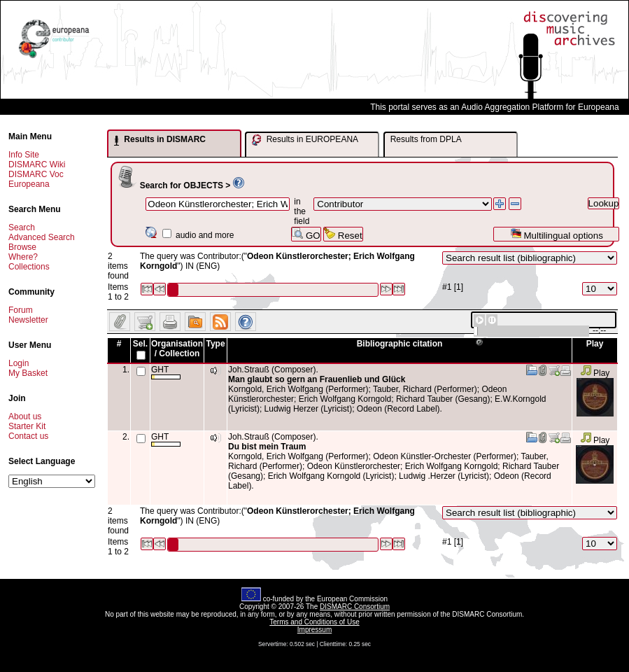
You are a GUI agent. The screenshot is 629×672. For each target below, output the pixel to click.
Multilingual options (557, 234)
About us (25, 416)
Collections (29, 267)
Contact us (28, 436)
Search (22, 227)
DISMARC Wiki (37, 164)
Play (595, 373)
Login (19, 363)
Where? (23, 257)
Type (215, 344)
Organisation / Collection (177, 349)
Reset (343, 234)
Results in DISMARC (160, 140)
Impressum (314, 630)
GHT (166, 372)
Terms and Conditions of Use (314, 622)
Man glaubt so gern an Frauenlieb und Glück (317, 379)
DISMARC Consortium (355, 607)
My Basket (28, 373)
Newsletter (28, 320)
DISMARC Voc (36, 174)
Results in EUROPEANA (305, 140)
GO (306, 234)
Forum (21, 310)
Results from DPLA (426, 139)
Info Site (24, 155)
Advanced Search (42, 237)
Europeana (29, 184)
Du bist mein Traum (267, 447)
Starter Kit (27, 426)
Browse (22, 247)
